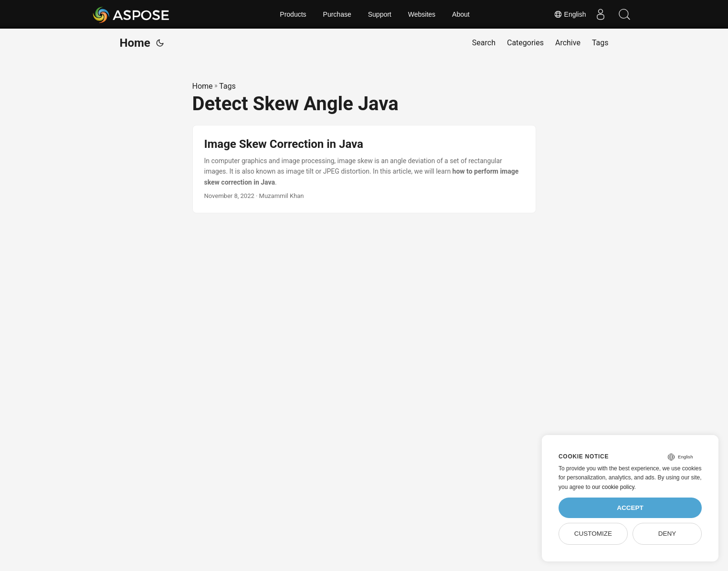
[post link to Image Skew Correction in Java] (364, 169)
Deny (667, 534)
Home (135, 43)
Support (380, 14)
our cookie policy (613, 487)
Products (293, 14)
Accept (630, 508)
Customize (593, 534)
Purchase (337, 14)
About (461, 14)
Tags (227, 86)
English (570, 14)
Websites (422, 14)
